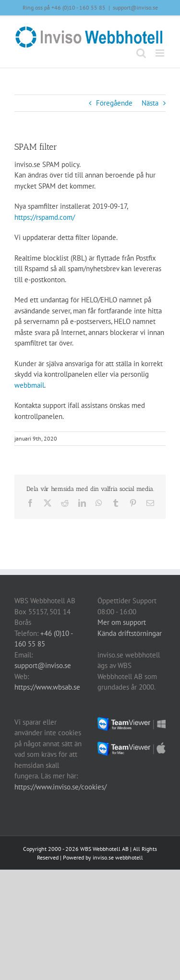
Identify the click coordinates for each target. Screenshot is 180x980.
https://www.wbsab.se (47, 687)
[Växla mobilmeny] (161, 53)
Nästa (150, 103)
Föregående (114, 103)
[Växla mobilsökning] (141, 53)
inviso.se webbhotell (118, 857)
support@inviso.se (135, 7)
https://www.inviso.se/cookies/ (60, 787)
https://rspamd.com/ (45, 217)
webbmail (29, 385)
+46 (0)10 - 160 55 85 (78, 7)
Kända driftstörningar (130, 633)
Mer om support (122, 622)
